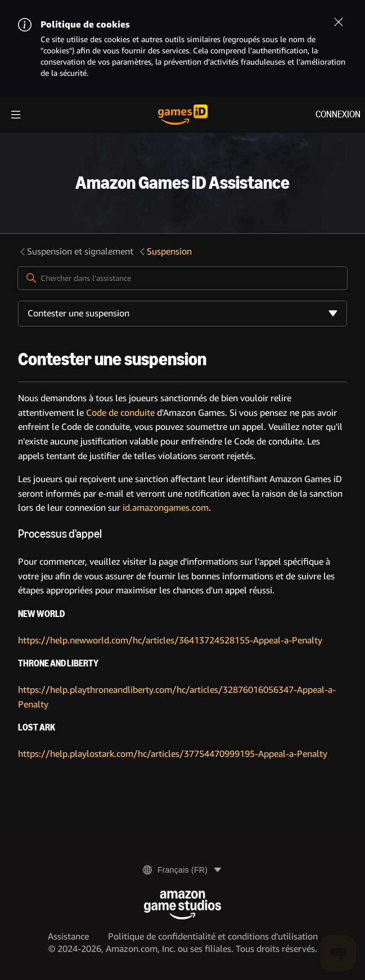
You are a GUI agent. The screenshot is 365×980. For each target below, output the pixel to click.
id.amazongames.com (166, 508)
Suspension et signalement (76, 251)
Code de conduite (120, 413)
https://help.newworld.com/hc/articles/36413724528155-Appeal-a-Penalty (170, 640)
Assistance (68, 936)
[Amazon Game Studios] (182, 905)
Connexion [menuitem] (338, 114)
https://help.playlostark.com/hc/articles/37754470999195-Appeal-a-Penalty (173, 754)
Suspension (165, 251)
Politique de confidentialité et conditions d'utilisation (213, 936)
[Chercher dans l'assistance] (182, 278)
